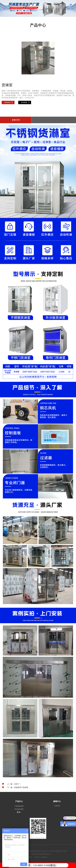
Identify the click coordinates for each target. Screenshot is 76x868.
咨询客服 (25, 102)
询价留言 (9, 102)
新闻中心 (57, 801)
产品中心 (19, 801)
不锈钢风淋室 (19, 806)
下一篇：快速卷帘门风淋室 (15, 787)
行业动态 (57, 806)
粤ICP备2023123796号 (60, 851)
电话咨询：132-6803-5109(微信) (38, 865)
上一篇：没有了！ (12, 784)
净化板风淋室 (19, 809)
